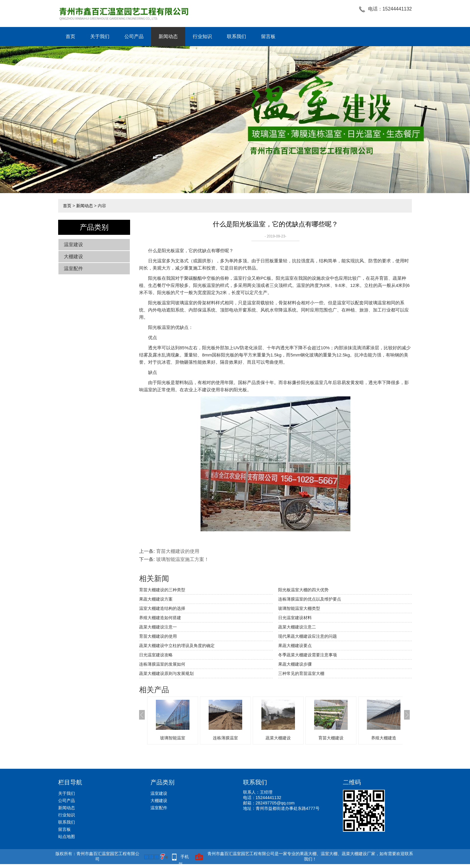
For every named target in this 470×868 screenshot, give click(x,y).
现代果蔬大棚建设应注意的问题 (308, 636)
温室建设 (73, 245)
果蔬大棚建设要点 (295, 646)
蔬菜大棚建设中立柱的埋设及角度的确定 (177, 646)
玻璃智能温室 (173, 738)
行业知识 (202, 36)
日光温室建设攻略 (156, 655)
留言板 (268, 36)
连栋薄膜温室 (225, 738)
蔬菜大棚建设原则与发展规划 (166, 673)
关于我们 (100, 36)
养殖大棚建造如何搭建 (160, 618)
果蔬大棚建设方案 (156, 599)
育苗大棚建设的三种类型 (162, 590)
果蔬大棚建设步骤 (295, 664)
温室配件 (73, 268)
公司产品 (134, 36)
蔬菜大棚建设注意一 (158, 627)
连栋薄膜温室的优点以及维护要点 (310, 599)
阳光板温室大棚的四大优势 (303, 590)
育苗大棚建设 (331, 738)
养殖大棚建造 (384, 738)
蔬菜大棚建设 (278, 738)
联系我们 (236, 36)
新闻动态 (168, 36)
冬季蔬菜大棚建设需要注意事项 (308, 655)
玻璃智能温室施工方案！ (183, 559)
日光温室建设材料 (295, 618)
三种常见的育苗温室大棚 (301, 673)
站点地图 (67, 837)
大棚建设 (73, 257)
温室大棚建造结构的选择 (162, 608)
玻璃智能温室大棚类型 (299, 608)
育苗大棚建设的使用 (178, 551)
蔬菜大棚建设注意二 (297, 627)
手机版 (184, 857)
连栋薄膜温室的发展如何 (162, 664)
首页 (70, 36)
